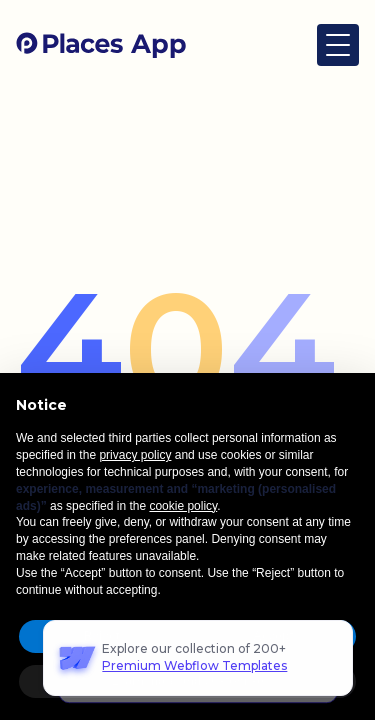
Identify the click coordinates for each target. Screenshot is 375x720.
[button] (338, 45)
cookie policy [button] (183, 506)
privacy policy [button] (135, 455)
